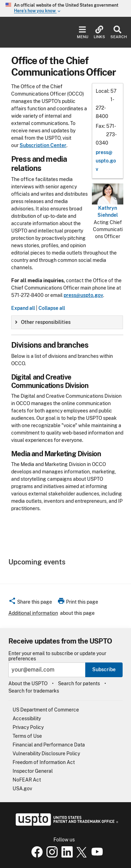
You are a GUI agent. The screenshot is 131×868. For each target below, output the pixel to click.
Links (99, 32)
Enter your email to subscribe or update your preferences (57, 656)
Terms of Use (27, 736)
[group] (67, 322)
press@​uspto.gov (106, 161)
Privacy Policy (28, 727)
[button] (30, 603)
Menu (83, 32)
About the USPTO (28, 683)
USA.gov (22, 789)
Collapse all (52, 308)
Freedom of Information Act (44, 762)
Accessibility (27, 718)
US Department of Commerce (46, 710)
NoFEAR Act (27, 780)
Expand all (23, 308)
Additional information (33, 613)
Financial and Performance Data (49, 745)
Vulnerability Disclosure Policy (46, 754)
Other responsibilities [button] (43, 322)
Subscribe (104, 669)
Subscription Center (43, 145)
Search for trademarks (34, 691)
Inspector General (33, 771)
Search (117, 32)
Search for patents (79, 683)
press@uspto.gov (83, 295)
